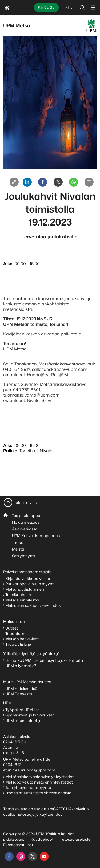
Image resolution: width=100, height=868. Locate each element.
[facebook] (9, 856)
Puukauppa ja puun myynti (30, 584)
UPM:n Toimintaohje (23, 720)
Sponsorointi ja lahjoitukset (30, 715)
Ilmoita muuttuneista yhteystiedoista (38, 793)
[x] (33, 856)
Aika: (8, 264)
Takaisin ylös (25, 502)
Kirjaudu (46, 7)
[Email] (89, 182)
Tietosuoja (25, 814)
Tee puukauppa (26, 516)
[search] (82, 7)
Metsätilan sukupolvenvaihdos (33, 605)
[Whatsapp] (74, 182)
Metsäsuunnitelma (22, 600)
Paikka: (11, 451)
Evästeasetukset (18, 845)
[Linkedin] (27, 182)
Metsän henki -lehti (22, 639)
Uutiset (12, 628)
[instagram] (21, 856)
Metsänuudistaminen (25, 589)
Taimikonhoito (18, 595)
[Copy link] (14, 182)
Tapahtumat (17, 634)
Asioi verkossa (25, 529)
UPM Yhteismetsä (21, 688)
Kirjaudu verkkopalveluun (28, 579)
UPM (7, 703)
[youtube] (44, 856)
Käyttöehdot (42, 839)
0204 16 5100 (15, 742)
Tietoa (18, 542)
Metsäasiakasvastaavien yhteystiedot (39, 777)
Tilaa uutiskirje (18, 644)
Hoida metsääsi (26, 522)
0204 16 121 (13, 765)
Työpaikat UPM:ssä (23, 710)
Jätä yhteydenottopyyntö (28, 787)
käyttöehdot (51, 814)
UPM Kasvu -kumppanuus (36, 536)
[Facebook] (43, 182)
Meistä (18, 549)
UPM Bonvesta (19, 694)
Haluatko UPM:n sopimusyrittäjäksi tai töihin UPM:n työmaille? (45, 663)
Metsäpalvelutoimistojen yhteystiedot (39, 782)
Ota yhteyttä (23, 556)
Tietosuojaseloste (74, 839)
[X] (58, 182)
